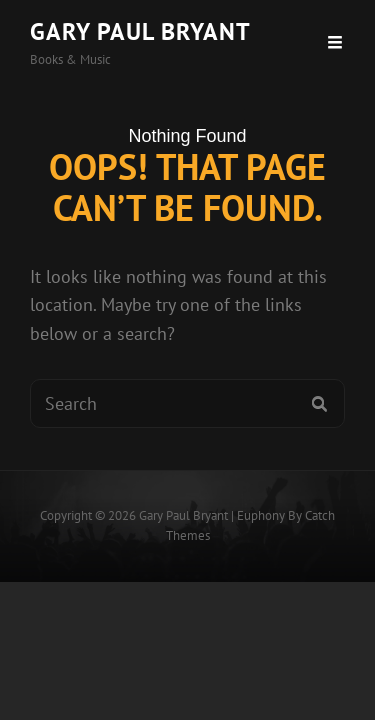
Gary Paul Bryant (140, 31)
